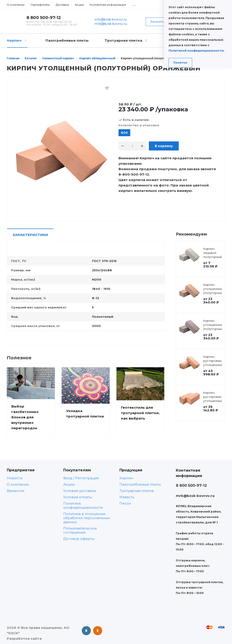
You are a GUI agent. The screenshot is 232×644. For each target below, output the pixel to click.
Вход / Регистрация (81, 478)
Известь (127, 497)
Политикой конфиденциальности (196, 51)
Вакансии (16, 491)
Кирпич (126, 478)
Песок (125, 503)
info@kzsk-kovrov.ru (111, 19)
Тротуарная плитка (137, 491)
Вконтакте (86, 631)
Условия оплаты (78, 497)
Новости (15, 478)
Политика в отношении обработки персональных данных (87, 518)
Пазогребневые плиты (140, 484)
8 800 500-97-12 (44, 18)
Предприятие (21, 470)
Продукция (131, 470)
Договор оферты (79, 539)
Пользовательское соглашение (80, 530)
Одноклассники (98, 631)
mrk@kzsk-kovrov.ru (111, 24)
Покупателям (77, 470)
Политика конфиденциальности (83, 505)
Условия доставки (80, 491)
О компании (18, 484)
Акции (69, 484)
